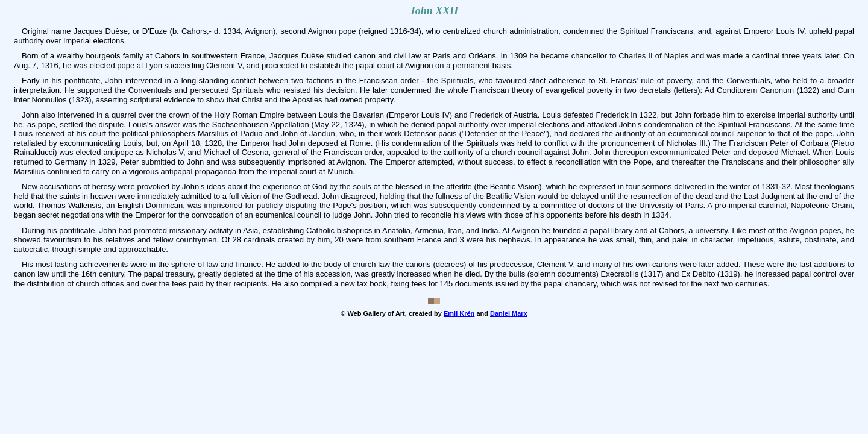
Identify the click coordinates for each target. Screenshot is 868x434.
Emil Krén (459, 313)
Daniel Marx (509, 313)
